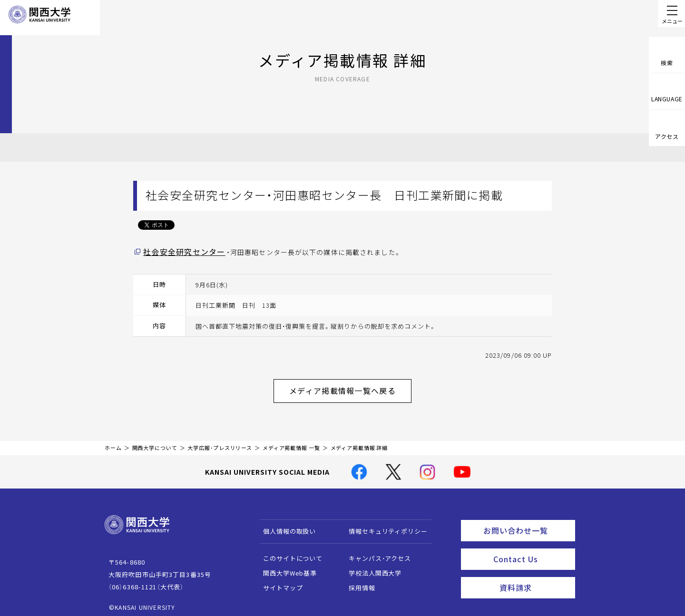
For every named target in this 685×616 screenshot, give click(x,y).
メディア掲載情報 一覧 (291, 443)
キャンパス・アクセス (375, 553)
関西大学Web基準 (286, 568)
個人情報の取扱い (285, 526)
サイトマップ (279, 582)
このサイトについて (289, 553)
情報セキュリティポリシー (384, 526)
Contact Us (531, 550)
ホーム (113, 443)
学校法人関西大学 (371, 568)
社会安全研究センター (179, 252)
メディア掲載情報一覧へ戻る (350, 388)
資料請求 (534, 576)
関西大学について (155, 443)
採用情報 (357, 582)
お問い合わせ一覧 (527, 524)
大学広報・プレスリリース (220, 443)
